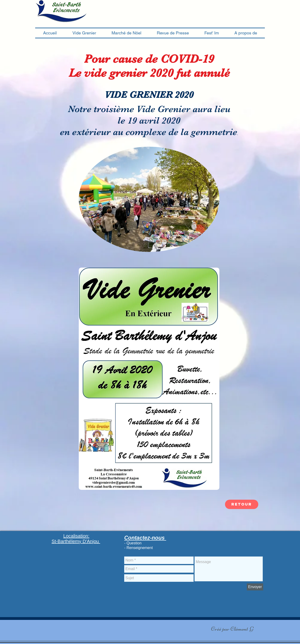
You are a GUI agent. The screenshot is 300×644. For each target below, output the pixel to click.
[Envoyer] (255, 587)
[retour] (242, 504)
